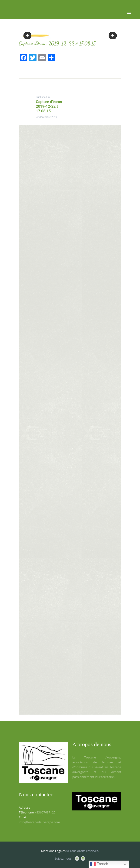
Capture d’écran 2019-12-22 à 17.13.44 (115, 36)
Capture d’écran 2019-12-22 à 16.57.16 (28, 36)
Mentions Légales (53, 851)
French (99, 864)
